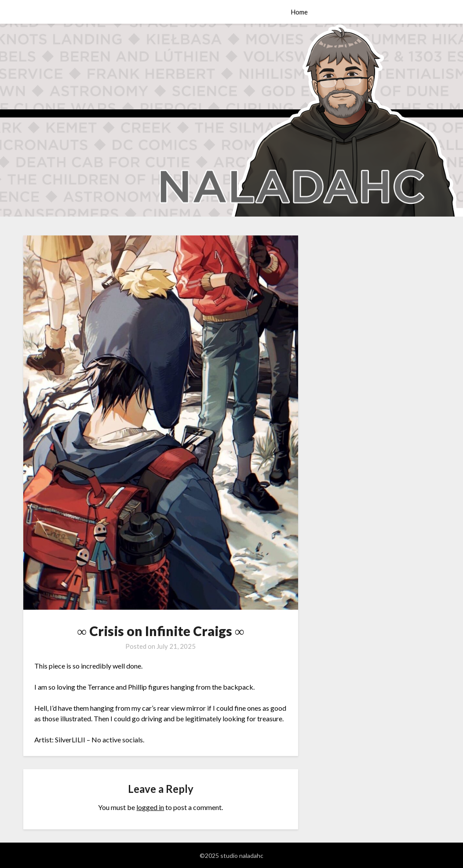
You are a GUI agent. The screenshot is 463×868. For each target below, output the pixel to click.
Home (299, 12)
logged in (150, 807)
